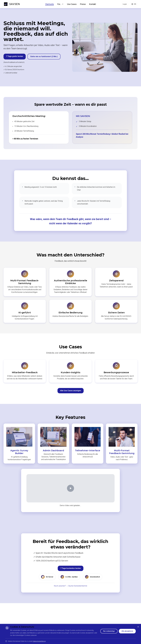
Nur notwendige (109, 631)
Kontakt (93, 4)
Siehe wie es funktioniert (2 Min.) (44, 56)
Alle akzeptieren (127, 631)
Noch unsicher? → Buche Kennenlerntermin (71, 586)
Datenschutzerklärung (39, 641)
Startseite (50, 4)
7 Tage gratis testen (15, 56)
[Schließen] (138, 627)
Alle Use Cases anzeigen (71, 391)
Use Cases (72, 4)
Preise (83, 4)
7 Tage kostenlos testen (71, 568)
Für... (60, 4)
